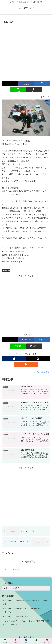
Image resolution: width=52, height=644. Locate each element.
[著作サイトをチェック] (14, 359)
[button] (34, 90)
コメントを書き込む (26, 562)
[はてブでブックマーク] (42, 83)
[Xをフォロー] (38, 359)
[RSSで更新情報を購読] (26, 364)
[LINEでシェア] (18, 90)
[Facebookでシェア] (26, 83)
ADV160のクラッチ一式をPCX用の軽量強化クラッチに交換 (26, 602)
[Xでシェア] (10, 83)
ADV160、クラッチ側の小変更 (15, 616)
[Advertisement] (26, 51)
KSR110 (6, 271)
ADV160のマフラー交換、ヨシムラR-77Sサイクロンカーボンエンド (26, 610)
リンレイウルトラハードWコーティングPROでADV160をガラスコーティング (26, 623)
